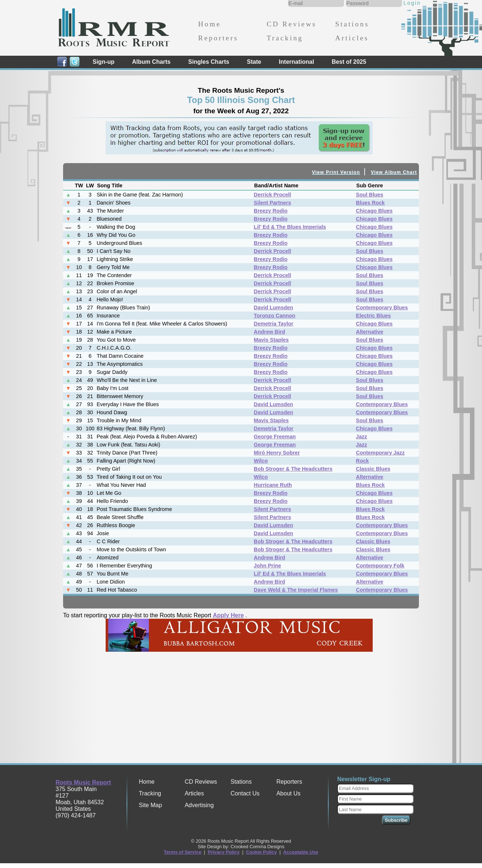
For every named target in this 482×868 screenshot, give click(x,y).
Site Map (150, 805)
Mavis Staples (271, 340)
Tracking (285, 38)
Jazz (361, 437)
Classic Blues (373, 469)
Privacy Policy (224, 852)
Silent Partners (273, 203)
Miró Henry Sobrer (277, 453)
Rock (362, 461)
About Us (288, 793)
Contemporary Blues (382, 308)
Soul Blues (369, 195)
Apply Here (228, 615)
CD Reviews (292, 24)
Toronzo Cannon (275, 316)
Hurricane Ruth (273, 485)
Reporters (218, 38)
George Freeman (275, 437)
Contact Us (245, 793)
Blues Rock (370, 203)
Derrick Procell (273, 195)
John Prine (267, 566)
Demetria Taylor (274, 324)
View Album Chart (394, 172)
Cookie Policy (262, 852)
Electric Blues (373, 316)
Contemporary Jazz (380, 453)
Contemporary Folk (380, 566)
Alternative (369, 332)
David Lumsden (273, 308)
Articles (352, 38)
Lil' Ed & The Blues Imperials (290, 227)
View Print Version (336, 172)
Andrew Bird (270, 332)
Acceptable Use (301, 852)
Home (209, 24)
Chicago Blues (374, 211)
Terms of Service (183, 852)
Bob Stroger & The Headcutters (293, 469)
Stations (352, 24)
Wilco (261, 461)
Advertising (199, 805)
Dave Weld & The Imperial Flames (296, 590)
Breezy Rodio (271, 211)
